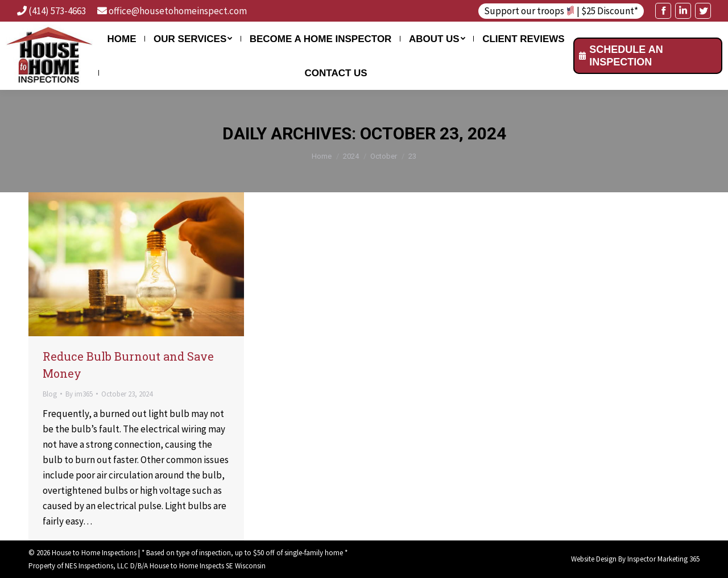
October (384, 156)
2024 (351, 156)
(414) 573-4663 (57, 11)
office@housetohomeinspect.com (178, 11)
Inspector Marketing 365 (663, 559)
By (79, 394)
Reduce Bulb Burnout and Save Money (128, 365)
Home (322, 156)
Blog (50, 394)
